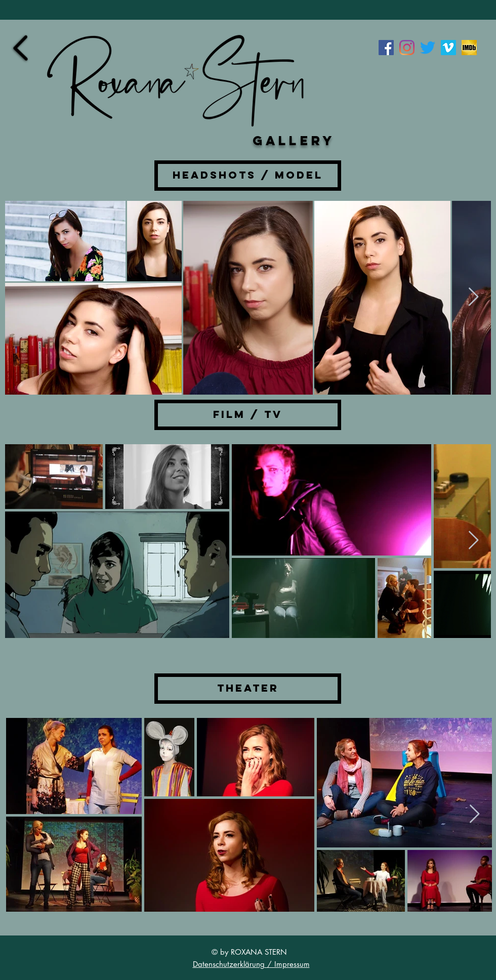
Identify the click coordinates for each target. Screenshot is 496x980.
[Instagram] (407, 48)
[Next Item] (473, 297)
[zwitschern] (428, 48)
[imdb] (469, 48)
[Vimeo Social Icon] (448, 48)
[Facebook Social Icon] (386, 48)
